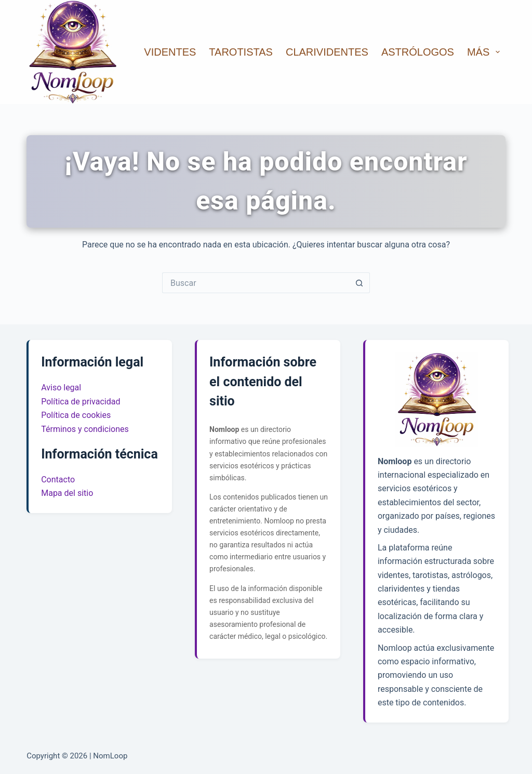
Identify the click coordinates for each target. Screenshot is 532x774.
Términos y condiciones (85, 429)
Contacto (58, 480)
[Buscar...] (256, 283)
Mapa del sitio (67, 493)
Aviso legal (61, 388)
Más (486, 52)
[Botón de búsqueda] (360, 283)
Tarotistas (241, 52)
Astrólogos (418, 52)
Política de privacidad (81, 402)
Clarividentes (327, 52)
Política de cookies (76, 415)
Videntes (170, 52)
